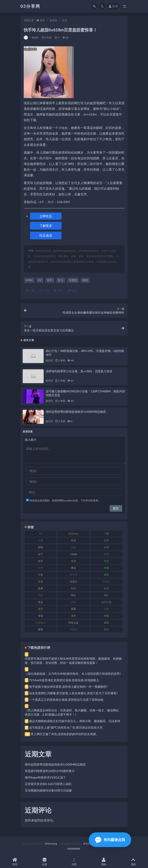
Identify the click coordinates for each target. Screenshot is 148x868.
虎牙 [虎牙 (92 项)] (41, 609)
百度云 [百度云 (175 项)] (73, 582)
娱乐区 (54, 20)
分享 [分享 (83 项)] (106, 540)
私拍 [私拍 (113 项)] (73, 588)
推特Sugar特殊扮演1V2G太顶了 (45, 777)
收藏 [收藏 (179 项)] (106, 568)
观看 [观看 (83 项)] (73, 609)
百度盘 (73, 280)
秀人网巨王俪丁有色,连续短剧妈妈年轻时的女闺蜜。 (65, 734)
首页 (42, 20)
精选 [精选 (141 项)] (41, 595)
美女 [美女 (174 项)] (41, 602)
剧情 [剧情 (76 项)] (41, 547)
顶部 (133, 862)
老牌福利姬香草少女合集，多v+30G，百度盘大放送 (79, 371)
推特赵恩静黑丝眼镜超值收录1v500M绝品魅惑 (76, 412)
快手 (50, 280)
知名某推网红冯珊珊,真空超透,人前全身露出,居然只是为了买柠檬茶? (73, 693)
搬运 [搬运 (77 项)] (73, 568)
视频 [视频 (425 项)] (106, 609)
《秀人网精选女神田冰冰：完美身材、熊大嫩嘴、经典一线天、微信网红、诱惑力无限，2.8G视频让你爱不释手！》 (73, 712)
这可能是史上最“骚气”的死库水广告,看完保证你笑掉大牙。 (67, 727)
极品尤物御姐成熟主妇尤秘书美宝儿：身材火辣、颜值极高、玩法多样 (75, 721)
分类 (44, 862)
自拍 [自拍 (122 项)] (73, 602)
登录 (113, 6)
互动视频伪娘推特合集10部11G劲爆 (48, 790)
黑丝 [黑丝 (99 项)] (106, 629)
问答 (74, 862)
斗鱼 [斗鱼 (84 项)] (41, 575)
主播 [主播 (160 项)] (41, 540)
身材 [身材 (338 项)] (73, 616)
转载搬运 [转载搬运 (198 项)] (41, 623)
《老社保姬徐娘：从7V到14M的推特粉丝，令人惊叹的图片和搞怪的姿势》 (74, 674)
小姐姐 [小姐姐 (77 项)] (73, 554)
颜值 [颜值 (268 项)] (41, 629)
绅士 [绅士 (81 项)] (73, 595)
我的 (104, 862)
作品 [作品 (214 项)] (73, 540)
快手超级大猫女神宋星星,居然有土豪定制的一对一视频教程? (68, 687)
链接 (72, 290)
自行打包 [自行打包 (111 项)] (106, 602)
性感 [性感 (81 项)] (73, 561)
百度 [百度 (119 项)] (41, 582)
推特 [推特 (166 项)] (41, 568)
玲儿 (60, 280)
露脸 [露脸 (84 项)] (106, 623)
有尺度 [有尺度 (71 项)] (73, 575)
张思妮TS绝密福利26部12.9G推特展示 (50, 771)
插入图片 (31, 440)
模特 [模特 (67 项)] (106, 575)
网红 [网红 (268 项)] (106, 595)
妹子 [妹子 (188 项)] (41, 554)
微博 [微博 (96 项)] (106, 554)
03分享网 (30, 6)
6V (40, 280)
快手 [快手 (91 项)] (41, 561)
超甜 (85, 280)
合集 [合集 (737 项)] (73, 547)
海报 (58, 290)
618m (29, 280)
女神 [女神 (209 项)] (106, 547)
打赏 (30, 290)
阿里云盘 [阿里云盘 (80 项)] (73, 623)
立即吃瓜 (46, 216)
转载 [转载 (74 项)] (106, 616)
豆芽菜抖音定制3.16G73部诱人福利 (48, 784)
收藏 (44, 290)
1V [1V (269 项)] (41, 534)
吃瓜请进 (46, 235)
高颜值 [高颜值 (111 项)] (73, 629)
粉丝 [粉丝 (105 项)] (106, 588)
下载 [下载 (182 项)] (106, 534)
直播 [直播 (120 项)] (41, 588)
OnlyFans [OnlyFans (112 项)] (74, 534)
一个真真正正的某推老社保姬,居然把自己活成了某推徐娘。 (68, 700)
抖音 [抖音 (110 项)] (106, 561)
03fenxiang (51, 844)
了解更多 (46, 226)
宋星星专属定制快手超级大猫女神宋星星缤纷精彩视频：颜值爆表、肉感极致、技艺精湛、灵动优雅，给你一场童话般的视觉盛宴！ (73, 661)
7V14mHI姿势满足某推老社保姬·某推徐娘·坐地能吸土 (64, 680)
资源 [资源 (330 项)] (41, 616)
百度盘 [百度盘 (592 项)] (106, 582)
